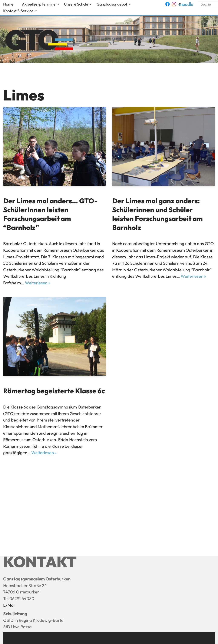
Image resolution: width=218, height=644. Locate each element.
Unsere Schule (76, 4)
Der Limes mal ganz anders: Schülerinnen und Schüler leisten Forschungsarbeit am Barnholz (157, 214)
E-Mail (9, 605)
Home (8, 4)
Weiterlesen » (38, 283)
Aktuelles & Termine (39, 4)
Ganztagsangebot (112, 4)
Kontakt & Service (18, 11)
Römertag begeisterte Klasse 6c (54, 391)
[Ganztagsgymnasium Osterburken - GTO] (40, 41)
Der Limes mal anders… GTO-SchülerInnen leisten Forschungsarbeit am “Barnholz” (50, 214)
